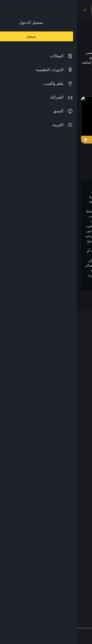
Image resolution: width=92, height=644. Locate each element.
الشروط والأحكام (70, 508)
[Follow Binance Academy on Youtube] (59, 590)
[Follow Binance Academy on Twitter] (74, 590)
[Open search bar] (35, 10)
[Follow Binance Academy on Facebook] (82, 590)
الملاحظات (75, 547)
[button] (8, 10)
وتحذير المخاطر (67, 285)
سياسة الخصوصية (70, 518)
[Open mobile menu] (8, 10)
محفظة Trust (73, 474)
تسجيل (23, 10)
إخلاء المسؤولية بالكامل (52, 241)
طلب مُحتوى (74, 537)
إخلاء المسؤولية (72, 527)
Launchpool (74, 454)
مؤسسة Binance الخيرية (64, 435)
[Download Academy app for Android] (38, 569)
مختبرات (77, 445)
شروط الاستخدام (28, 280)
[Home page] (57, 10)
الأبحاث (78, 464)
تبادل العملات (73, 426)
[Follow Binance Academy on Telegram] (66, 590)
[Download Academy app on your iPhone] (70, 569)
